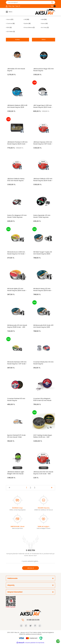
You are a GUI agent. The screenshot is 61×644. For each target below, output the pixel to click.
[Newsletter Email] (30, 561)
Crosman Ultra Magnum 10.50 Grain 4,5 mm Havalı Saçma (42, 399)
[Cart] (53, 6)
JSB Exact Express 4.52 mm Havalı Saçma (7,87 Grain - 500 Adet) (43, 143)
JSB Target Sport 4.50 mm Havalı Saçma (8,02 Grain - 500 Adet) (43, 106)
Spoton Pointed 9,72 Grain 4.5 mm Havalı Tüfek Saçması (16, 436)
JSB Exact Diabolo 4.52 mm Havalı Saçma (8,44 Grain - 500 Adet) (43, 180)
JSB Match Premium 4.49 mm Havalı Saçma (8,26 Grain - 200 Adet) (17, 143)
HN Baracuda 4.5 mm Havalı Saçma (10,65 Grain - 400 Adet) (17, 326)
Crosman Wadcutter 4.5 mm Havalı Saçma (43, 363)
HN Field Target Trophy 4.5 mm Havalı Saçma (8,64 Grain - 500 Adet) (43, 253)
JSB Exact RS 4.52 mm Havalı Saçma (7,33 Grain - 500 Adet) (43, 473)
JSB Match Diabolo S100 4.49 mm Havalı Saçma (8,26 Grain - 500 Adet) (17, 106)
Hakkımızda (12, 578)
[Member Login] (13, 6)
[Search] (30, 2)
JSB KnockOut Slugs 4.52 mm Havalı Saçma (43, 70)
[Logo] (45, 12)
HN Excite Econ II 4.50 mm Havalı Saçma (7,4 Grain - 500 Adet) (16, 253)
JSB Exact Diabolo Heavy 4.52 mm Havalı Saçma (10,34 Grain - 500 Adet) (16, 180)
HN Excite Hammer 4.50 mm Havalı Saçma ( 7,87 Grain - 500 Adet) (17, 363)
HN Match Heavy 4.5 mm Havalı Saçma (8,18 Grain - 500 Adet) (43, 290)
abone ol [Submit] (30, 568)
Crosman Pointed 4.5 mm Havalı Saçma (16, 399)
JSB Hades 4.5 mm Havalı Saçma (16, 70)
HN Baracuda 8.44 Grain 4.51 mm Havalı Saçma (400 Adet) (43, 326)
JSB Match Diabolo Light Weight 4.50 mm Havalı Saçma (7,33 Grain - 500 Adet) (16, 473)
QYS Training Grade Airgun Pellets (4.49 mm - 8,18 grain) (43, 436)
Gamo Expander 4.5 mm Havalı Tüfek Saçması (42, 216)
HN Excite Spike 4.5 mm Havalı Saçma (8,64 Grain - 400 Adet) (17, 290)
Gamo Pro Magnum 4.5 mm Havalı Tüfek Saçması (17, 216)
